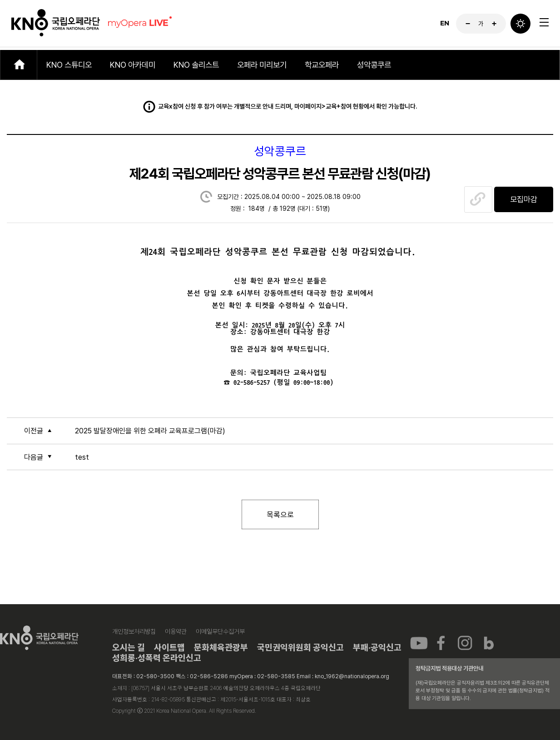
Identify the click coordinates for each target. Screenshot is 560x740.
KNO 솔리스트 (196, 65)
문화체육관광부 (221, 648)
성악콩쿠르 (374, 65)
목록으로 (280, 514)
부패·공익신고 (377, 648)
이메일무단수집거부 (220, 631)
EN (445, 25)
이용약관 (176, 631)
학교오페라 (322, 65)
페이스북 (442, 643)
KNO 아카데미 (133, 65)
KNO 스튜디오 (69, 65)
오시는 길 (129, 648)
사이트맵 (169, 648)
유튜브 (419, 643)
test (82, 457)
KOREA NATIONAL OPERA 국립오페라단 (56, 25)
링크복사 (478, 199)
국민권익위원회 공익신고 (300, 648)
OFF (520, 25)
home (19, 65)
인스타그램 (465, 643)
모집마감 (524, 199)
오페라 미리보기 (262, 65)
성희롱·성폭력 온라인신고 (157, 658)
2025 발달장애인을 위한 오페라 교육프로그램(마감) (150, 431)
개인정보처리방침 (134, 631)
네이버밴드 (488, 643)
